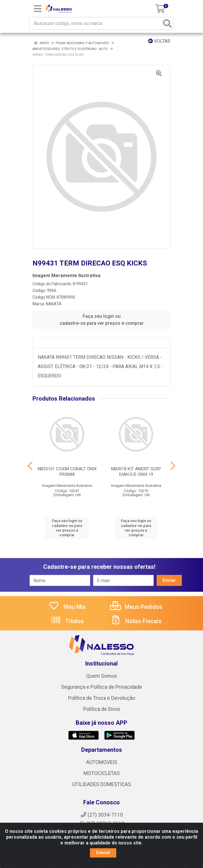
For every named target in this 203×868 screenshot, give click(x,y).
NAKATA (54, 304)
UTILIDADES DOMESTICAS (102, 784)
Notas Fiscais (136, 621)
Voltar (159, 41)
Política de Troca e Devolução (102, 698)
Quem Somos (102, 676)
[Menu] (38, 9)
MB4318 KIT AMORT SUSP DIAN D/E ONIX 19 (136, 472)
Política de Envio (102, 709)
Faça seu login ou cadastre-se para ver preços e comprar (102, 320)
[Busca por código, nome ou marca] (96, 23)
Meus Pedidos (136, 607)
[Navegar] (30, 466)
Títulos (67, 621)
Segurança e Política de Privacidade (101, 687)
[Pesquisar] (167, 23)
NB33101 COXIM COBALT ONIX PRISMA (67, 472)
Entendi (103, 853)
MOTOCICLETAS (102, 773)
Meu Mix (67, 607)
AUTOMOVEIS (102, 762)
